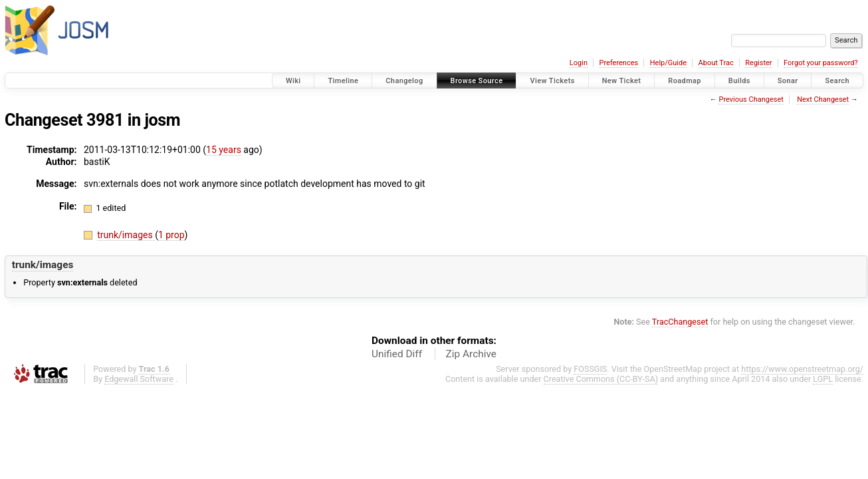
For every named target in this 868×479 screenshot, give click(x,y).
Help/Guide (668, 63)
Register (758, 63)
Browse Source (477, 81)
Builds (739, 81)
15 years (224, 150)
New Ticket (622, 81)
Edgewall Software (139, 379)
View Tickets (552, 81)
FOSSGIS (590, 369)
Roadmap (685, 81)
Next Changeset (823, 99)
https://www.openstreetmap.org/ (802, 369)
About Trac (716, 63)
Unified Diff (397, 354)
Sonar (788, 81)
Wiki (293, 81)
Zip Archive (471, 354)
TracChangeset (680, 322)
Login (579, 63)
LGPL (823, 379)
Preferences (618, 63)
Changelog (404, 81)
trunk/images (126, 235)
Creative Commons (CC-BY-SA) (601, 379)
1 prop (171, 235)
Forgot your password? (821, 63)
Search (837, 81)
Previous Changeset (751, 99)
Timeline (343, 81)
